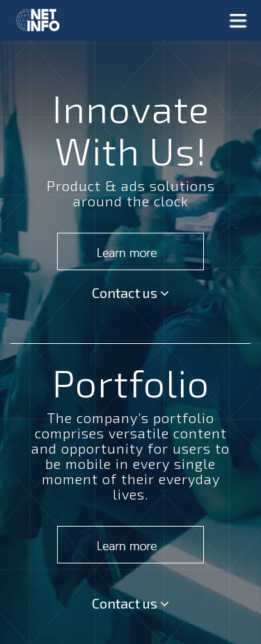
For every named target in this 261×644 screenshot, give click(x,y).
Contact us (130, 292)
